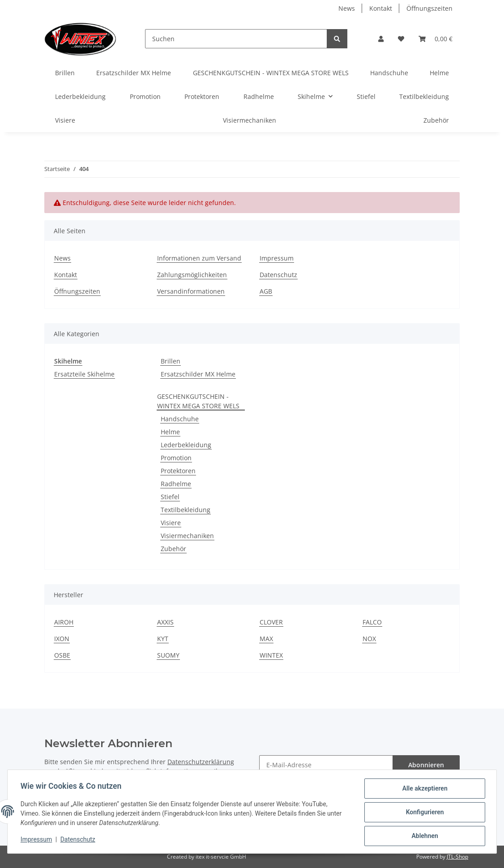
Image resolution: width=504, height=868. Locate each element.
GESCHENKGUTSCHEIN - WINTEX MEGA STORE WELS (198, 401)
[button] (381, 39)
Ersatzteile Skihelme (84, 374)
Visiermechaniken (187, 536)
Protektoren (178, 471)
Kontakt (381, 8)
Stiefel (170, 497)
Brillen (171, 361)
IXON (62, 639)
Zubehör (173, 549)
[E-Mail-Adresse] (326, 765)
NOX (369, 639)
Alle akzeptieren (423, 790)
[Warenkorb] (436, 39)
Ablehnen (423, 836)
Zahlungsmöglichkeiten (192, 275)
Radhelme (176, 484)
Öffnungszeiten (429, 8)
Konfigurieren (423, 813)
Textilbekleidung (186, 510)
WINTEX (271, 655)
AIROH (64, 622)
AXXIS (165, 622)
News (347, 8)
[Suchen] (236, 39)
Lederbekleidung (186, 445)
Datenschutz (278, 275)
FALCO (372, 622)
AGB (266, 291)
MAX (266, 639)
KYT (163, 639)
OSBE (62, 655)
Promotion (176, 458)
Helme (170, 432)
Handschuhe (180, 419)
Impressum (277, 258)
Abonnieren (426, 765)
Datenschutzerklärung (201, 762)
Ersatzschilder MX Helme (198, 374)
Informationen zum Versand (199, 258)
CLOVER (271, 622)
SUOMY (168, 655)
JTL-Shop (457, 857)
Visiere (171, 523)
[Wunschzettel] (401, 39)
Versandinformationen (191, 291)
